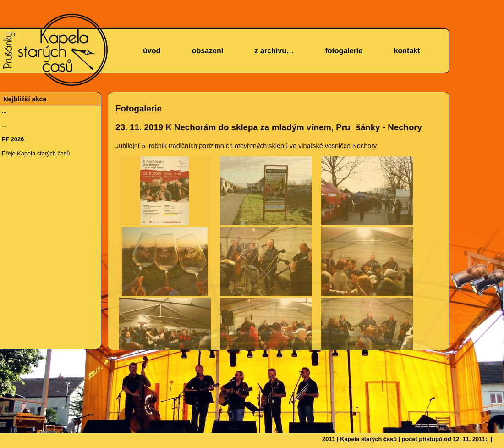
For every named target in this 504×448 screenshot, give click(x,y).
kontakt (407, 51)
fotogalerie (344, 51)
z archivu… (274, 51)
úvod (152, 51)
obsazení (208, 51)
